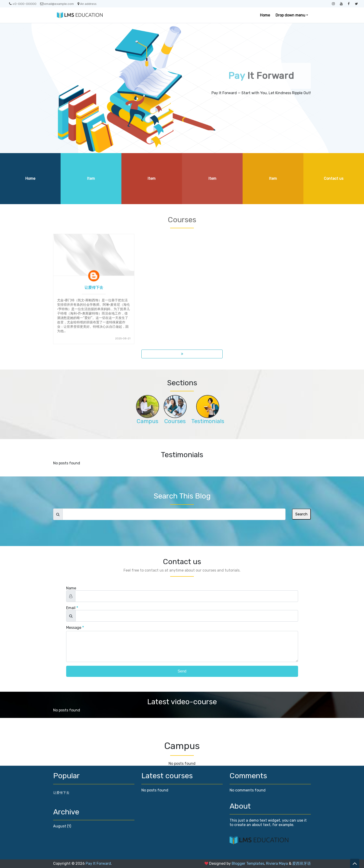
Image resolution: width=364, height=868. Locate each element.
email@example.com (57, 4)
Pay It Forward (98, 863)
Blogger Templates (248, 863)
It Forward (261, 76)
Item (91, 178)
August (60, 826)
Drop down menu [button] (290, 15)
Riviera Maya (277, 863)
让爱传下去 (94, 288)
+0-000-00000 (23, 4)
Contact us (334, 178)
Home (265, 15)
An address (87, 4)
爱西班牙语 (302, 863)
